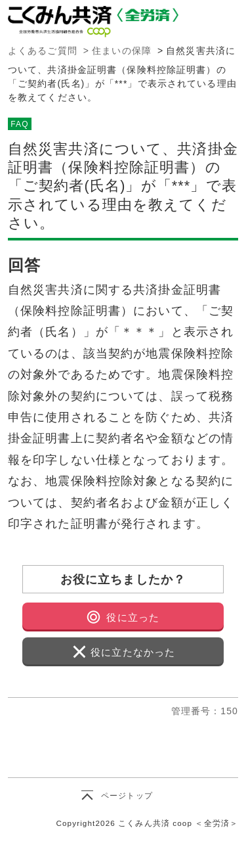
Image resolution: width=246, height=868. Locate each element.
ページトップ (127, 796)
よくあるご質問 (43, 51)
